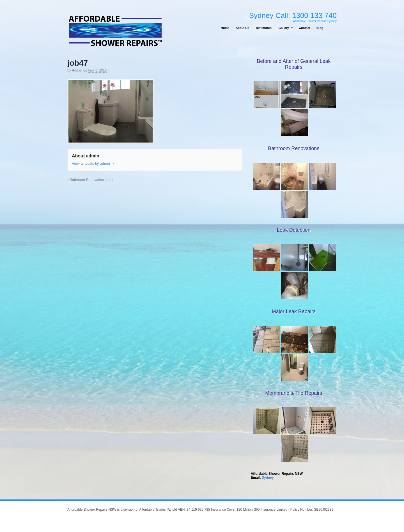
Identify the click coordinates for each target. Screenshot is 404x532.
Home (225, 28)
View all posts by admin (93, 163)
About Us (242, 28)
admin (77, 70)
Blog (320, 28)
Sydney (268, 478)
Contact (305, 28)
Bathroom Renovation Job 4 (90, 180)
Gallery (284, 28)
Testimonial (264, 28)
